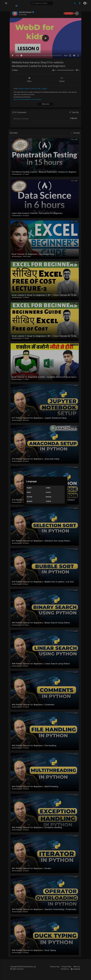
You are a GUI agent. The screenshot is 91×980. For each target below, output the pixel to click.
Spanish (29, 501)
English (29, 488)
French (48, 492)
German (29, 497)
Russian (48, 497)
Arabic (48, 488)
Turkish (48, 501)
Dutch (29, 492)
